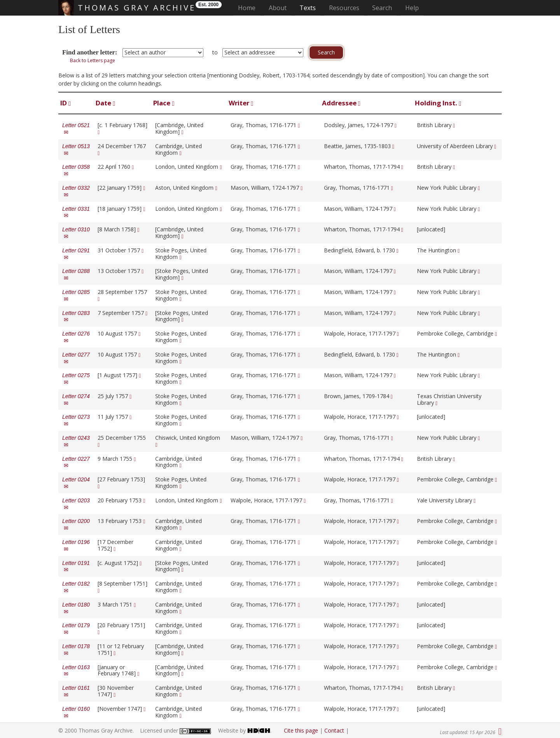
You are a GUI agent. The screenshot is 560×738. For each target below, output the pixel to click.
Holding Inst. (438, 103)
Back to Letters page (93, 60)
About (278, 8)
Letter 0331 (76, 212)
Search (382, 8)
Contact (334, 730)
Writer (241, 103)
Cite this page (301, 730)
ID (66, 103)
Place (164, 103)
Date (105, 103)
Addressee (341, 103)
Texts (308, 8)
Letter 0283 (76, 316)
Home (249, 8)
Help (412, 8)
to (215, 52)
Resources (344, 8)
